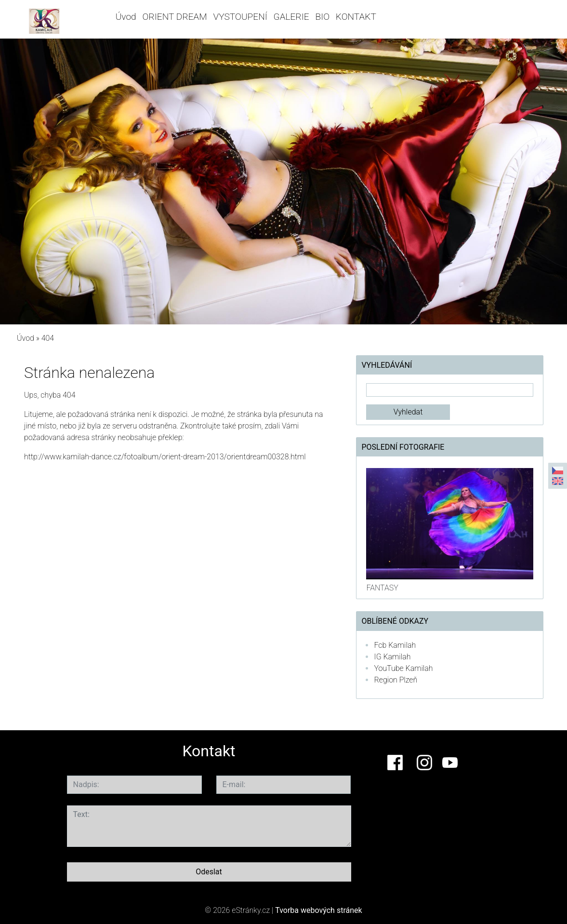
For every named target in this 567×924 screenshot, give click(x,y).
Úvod (126, 17)
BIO (322, 17)
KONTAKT (356, 17)
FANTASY (382, 588)
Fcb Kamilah (395, 645)
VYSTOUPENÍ (240, 17)
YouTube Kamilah (403, 668)
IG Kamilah (392, 657)
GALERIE (291, 17)
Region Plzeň (396, 680)
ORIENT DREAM (174, 17)
